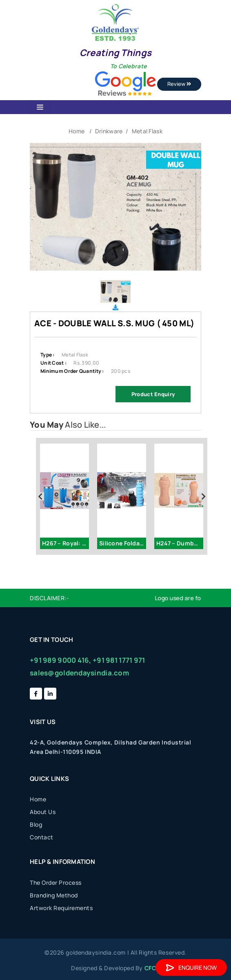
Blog (36, 824)
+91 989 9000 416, (61, 660)
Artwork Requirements (61, 908)
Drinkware (109, 131)
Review (179, 84)
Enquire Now (191, 968)
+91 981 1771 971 (119, 660)
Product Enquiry (153, 394)
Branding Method (54, 895)
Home (77, 131)
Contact (42, 837)
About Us (43, 812)
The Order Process (56, 882)
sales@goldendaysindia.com (79, 673)
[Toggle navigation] (40, 107)
